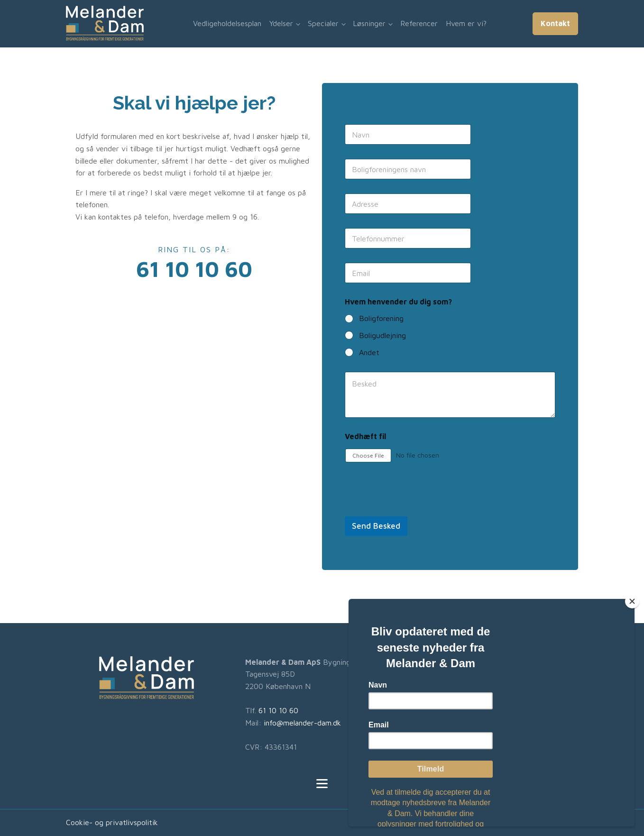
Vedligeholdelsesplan (227, 23)
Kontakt (555, 23)
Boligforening (381, 318)
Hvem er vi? (466, 23)
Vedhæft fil (365, 436)
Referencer (419, 23)
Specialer (323, 23)
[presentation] (417, 510)
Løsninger (369, 23)
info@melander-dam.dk (302, 723)
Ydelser (281, 23)
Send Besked (376, 526)
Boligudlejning (382, 335)
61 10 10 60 (278, 710)
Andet (369, 352)
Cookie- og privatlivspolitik (112, 822)
